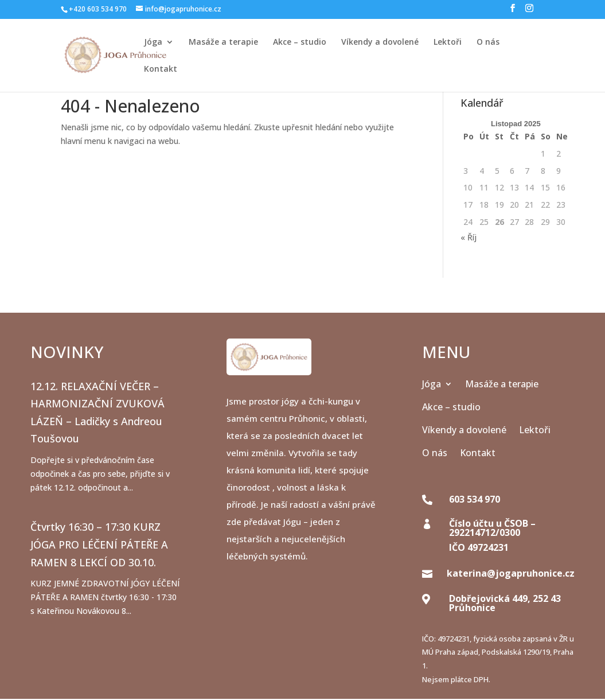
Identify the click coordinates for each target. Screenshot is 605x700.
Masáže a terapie (223, 42)
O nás (488, 42)
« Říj (469, 237)
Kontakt (161, 69)
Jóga (153, 42)
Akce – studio (300, 42)
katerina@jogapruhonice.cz (511, 573)
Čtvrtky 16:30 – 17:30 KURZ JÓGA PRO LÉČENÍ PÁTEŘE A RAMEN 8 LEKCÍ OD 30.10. (99, 544)
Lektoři (448, 42)
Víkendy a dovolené (380, 42)
